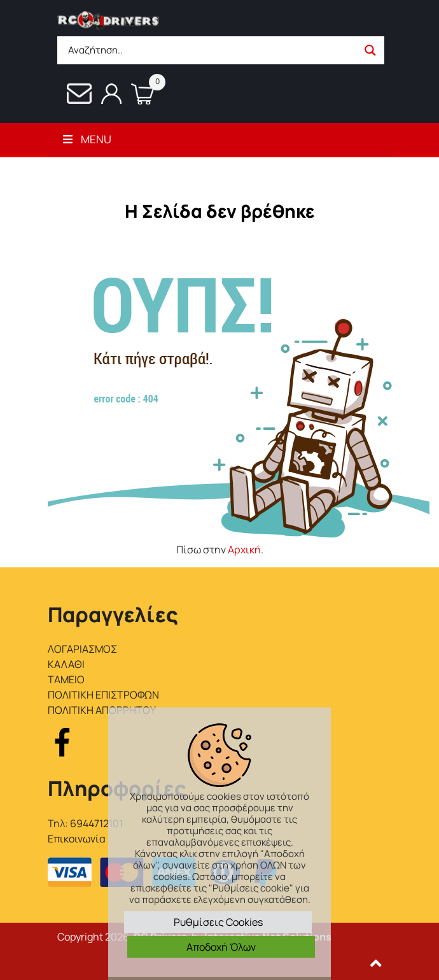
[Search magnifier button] (370, 50)
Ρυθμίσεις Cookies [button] (218, 922)
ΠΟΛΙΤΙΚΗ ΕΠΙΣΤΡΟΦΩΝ (103, 695)
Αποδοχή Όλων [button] (221, 947)
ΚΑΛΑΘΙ (66, 664)
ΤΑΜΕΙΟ (66, 679)
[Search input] (211, 50)
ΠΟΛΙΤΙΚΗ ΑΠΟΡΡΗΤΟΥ (102, 710)
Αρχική (244, 550)
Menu (86, 139)
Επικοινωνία (77, 839)
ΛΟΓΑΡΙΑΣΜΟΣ (82, 649)
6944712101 (96, 823)
